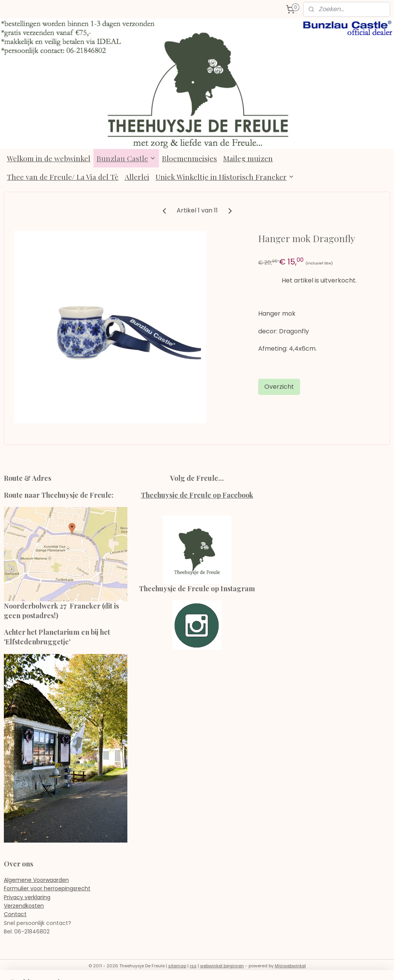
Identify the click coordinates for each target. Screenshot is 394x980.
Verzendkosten (24, 906)
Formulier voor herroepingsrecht (47, 888)
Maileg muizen (248, 158)
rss (193, 966)
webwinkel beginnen (222, 966)
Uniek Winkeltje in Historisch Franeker (225, 177)
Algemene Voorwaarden (36, 880)
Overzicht (279, 387)
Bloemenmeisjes (189, 158)
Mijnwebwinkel (290, 966)
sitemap (177, 966)
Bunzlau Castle (126, 158)
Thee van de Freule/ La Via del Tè (63, 177)
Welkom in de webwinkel (49, 158)
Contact (15, 914)
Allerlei (137, 177)
